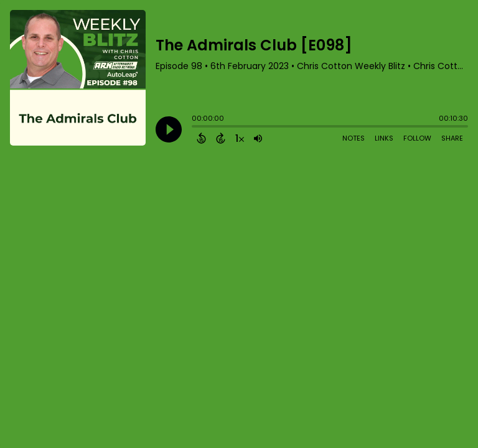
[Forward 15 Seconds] (221, 138)
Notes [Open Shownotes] (354, 138)
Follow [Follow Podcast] (417, 138)
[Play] (169, 129)
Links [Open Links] (384, 138)
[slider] (195, 128)
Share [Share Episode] (452, 138)
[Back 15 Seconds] (201, 138)
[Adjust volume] (258, 138)
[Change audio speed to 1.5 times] (240, 138)
